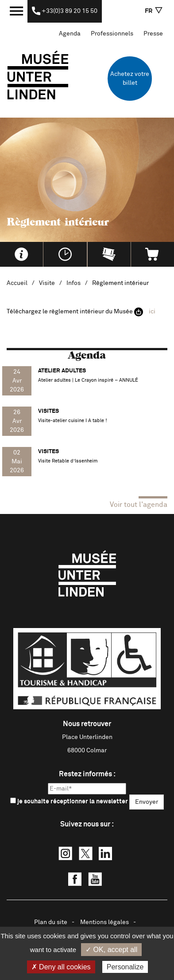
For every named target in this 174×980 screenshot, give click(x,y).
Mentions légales (104, 922)
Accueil (17, 283)
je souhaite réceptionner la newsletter (69, 801)
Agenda (70, 34)
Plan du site (51, 922)
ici (152, 312)
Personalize (125, 967)
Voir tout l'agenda (139, 505)
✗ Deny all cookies (61, 967)
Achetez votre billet (130, 79)
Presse (153, 34)
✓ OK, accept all (111, 950)
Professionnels (112, 34)
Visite (47, 283)
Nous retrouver (87, 724)
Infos (73, 283)
